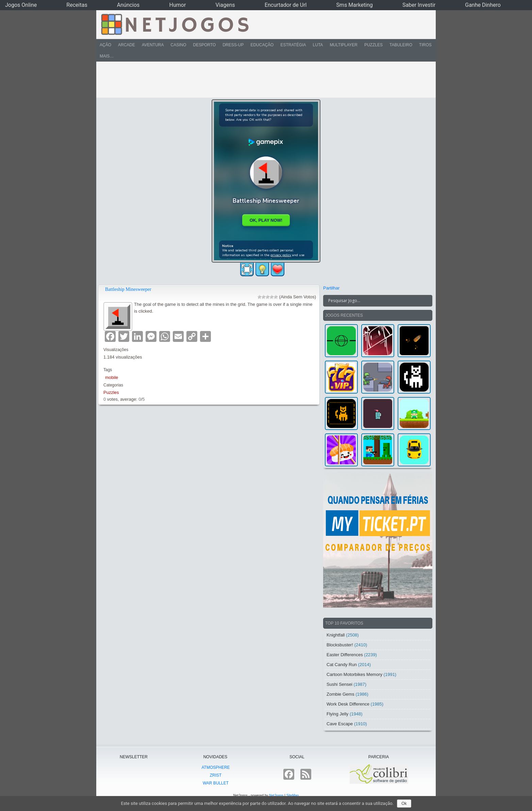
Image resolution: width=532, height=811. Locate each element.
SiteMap (293, 796)
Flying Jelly (337, 714)
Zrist (216, 775)
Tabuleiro (401, 45)
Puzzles (373, 45)
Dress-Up (233, 45)
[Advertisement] (261, 80)
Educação (262, 45)
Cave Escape (340, 724)
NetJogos (276, 796)
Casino (178, 45)
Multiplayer (344, 45)
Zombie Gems (340, 694)
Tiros (425, 45)
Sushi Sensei (339, 684)
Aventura (153, 45)
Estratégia (293, 45)
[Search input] (374, 301)
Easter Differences (345, 655)
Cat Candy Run (342, 665)
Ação (105, 45)
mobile (112, 377)
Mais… (107, 56)
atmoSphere (215, 767)
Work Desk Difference (348, 704)
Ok (404, 804)
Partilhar (331, 288)
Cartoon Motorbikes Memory (354, 674)
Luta (318, 45)
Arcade (127, 45)
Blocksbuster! (340, 645)
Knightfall (336, 635)
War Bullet (216, 783)
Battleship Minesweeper (128, 289)
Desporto (205, 45)
